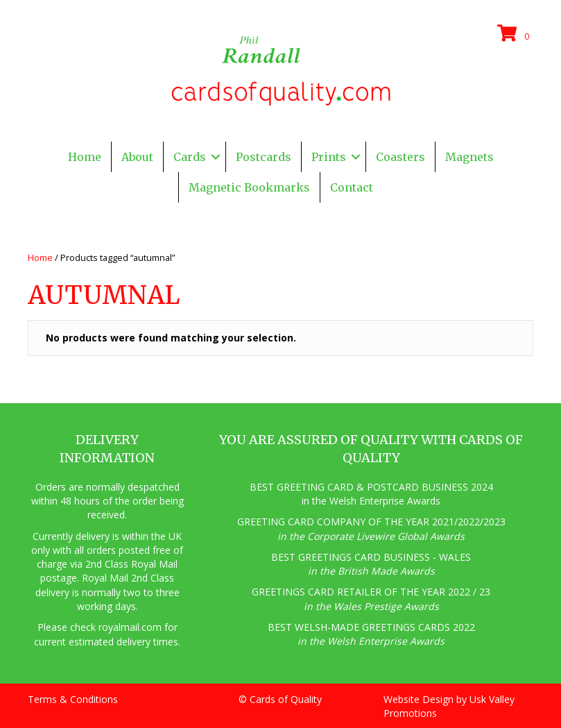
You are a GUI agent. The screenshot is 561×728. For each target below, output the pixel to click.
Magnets (469, 157)
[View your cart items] (515, 34)
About (137, 157)
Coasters (400, 157)
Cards (190, 157)
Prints (329, 157)
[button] (216, 157)
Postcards (264, 157)
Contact (352, 187)
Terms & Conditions (73, 699)
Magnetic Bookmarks (249, 187)
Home (85, 157)
